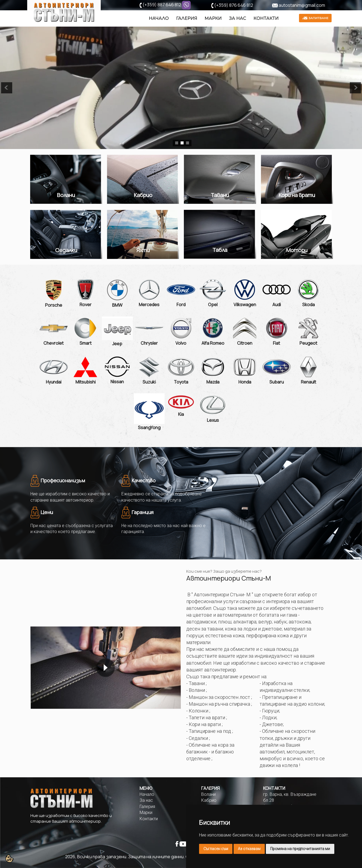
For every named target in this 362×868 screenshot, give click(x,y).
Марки (213, 18)
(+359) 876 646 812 (234, 5)
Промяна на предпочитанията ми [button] (300, 849)
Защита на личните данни (156, 857)
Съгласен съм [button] (216, 849)
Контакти (266, 18)
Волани (208, 794)
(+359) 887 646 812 (162, 5)
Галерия (187, 18)
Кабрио (209, 800)
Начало (159, 18)
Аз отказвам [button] (249, 849)
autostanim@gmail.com (302, 5)
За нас (237, 18)
